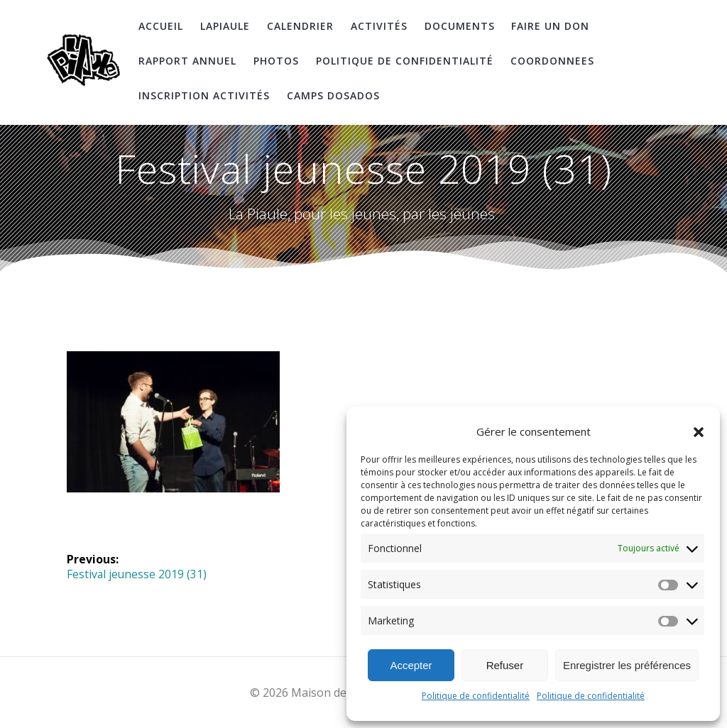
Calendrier (300, 26)
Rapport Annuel (187, 61)
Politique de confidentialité (476, 696)
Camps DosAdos (333, 95)
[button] (699, 432)
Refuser (505, 665)
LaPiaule (225, 26)
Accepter (411, 665)
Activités (379, 26)
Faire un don (550, 26)
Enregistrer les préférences (627, 665)
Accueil (161, 26)
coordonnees (552, 61)
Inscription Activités (204, 95)
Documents (460, 26)
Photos (276, 61)
